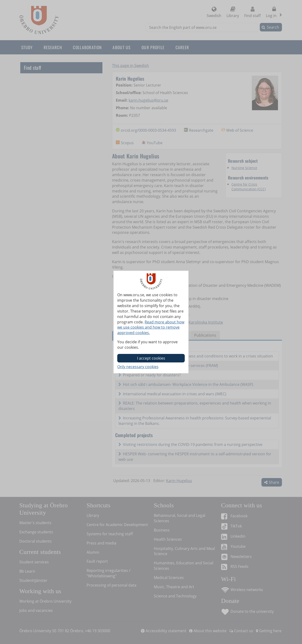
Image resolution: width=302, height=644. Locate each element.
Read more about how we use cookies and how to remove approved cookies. (151, 327)
